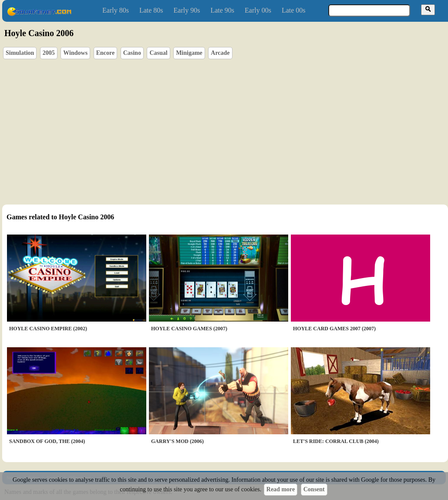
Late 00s (294, 10)
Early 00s (258, 10)
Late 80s (151, 10)
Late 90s (222, 10)
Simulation (20, 53)
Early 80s (116, 10)
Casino (132, 53)
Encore (106, 53)
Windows (75, 53)
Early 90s (187, 10)
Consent (314, 489)
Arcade (220, 53)
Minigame (189, 53)
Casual (158, 53)
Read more (281, 489)
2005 (49, 53)
